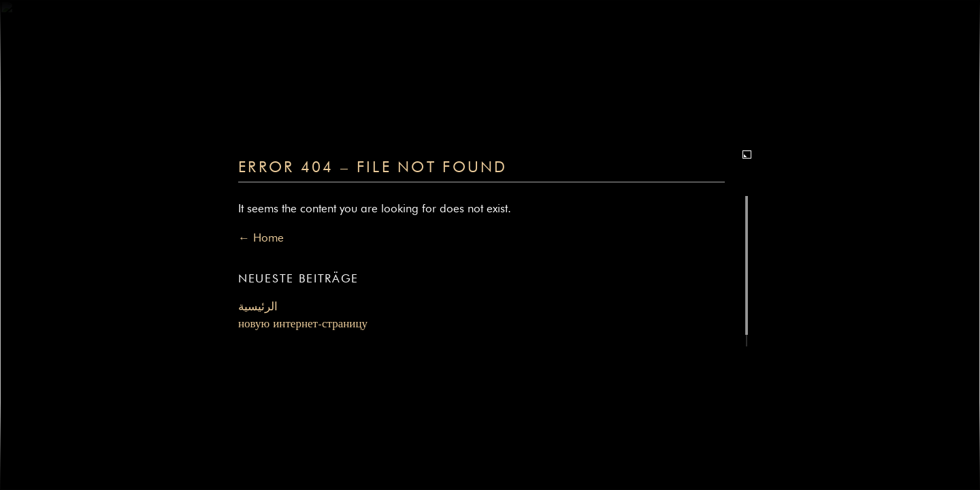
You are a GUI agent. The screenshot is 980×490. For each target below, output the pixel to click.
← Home (261, 239)
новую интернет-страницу (303, 324)
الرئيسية (258, 307)
